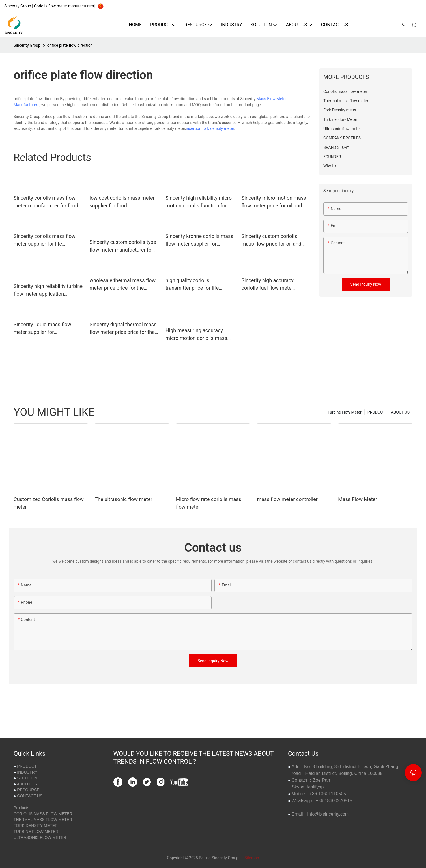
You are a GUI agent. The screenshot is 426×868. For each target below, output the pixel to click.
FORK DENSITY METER (36, 826)
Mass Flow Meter (358, 499)
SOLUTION (27, 778)
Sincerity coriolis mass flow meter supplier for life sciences (45, 240)
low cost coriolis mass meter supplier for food (122, 202)
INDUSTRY (27, 772)
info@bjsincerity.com (328, 814)
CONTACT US (30, 796)
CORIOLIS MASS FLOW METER (43, 814)
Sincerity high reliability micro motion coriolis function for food (199, 202)
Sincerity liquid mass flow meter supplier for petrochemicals (42, 329)
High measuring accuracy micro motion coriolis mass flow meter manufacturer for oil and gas (197, 335)
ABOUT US (400, 412)
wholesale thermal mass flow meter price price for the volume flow (123, 284)
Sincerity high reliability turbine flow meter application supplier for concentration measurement (48, 290)
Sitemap (251, 858)
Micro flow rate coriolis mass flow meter (209, 503)
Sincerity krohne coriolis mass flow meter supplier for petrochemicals (199, 240)
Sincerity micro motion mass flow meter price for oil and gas (274, 202)
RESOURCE (28, 790)
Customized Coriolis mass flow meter (49, 503)
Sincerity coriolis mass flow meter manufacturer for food (46, 202)
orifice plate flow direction (70, 45)
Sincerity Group (27, 45)
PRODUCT (376, 412)
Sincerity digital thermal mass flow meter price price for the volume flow (123, 329)
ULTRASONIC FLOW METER (40, 837)
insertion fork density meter (210, 128)
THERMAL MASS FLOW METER (43, 820)
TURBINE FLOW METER (36, 832)
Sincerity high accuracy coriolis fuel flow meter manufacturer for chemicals (273, 284)
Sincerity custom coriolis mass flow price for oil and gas (272, 240)
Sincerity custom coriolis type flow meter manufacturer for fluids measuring (123, 246)
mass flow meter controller (287, 499)
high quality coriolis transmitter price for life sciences (192, 284)
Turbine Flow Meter (345, 412)
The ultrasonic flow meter (124, 499)
